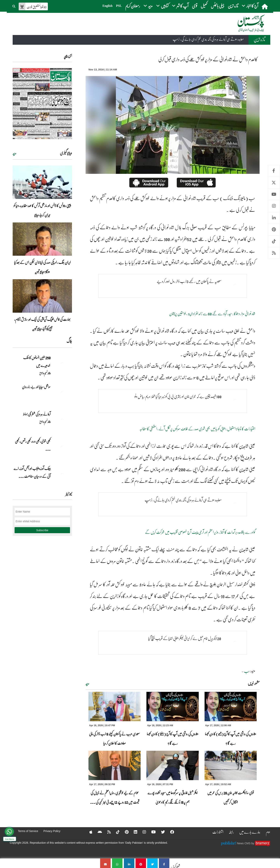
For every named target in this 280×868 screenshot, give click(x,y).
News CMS (244, 843)
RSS (274, 253)
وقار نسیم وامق (45, 373)
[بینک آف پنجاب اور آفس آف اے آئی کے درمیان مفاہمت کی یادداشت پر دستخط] (62, 475)
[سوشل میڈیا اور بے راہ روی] (62, 394)
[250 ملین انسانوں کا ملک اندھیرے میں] (62, 364)
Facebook (274, 171)
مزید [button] (148, 6)
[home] (265, 6)
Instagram (274, 206)
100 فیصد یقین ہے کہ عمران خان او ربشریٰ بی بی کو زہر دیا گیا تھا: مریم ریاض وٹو (178, 396)
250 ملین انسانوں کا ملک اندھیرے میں (37, 361)
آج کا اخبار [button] (250, 6)
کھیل (204, 6)
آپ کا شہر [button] (180, 6)
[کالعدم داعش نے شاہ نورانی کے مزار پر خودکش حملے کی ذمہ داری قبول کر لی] (164, 863)
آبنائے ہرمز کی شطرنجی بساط (37, 414)
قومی (195, 6)
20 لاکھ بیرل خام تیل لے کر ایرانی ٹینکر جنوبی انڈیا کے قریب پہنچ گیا (185, 638)
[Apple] (88, 832)
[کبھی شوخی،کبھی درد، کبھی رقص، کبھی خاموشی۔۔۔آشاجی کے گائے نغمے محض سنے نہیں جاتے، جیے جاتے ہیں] (62, 448)
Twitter (274, 183)
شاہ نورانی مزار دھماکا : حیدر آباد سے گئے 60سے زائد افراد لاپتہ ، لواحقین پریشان (212, 313)
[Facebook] (170, 832)
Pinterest (274, 230)
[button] (14, 6)
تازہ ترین (233, 6)
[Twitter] (160, 832)
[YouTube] (151, 832)
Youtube (274, 194)
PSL (119, 6)
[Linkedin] (133, 832)
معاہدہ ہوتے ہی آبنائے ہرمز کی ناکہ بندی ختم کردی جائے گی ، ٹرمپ (208, 39)
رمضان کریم (133, 6)
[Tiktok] (115, 832)
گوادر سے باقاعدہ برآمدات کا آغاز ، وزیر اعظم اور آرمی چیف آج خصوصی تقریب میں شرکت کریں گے (200, 532)
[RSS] (107, 832)
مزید (87, 684)
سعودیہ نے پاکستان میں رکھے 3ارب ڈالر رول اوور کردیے (189, 281)
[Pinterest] (124, 832)
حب (247, 671)
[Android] (97, 832)
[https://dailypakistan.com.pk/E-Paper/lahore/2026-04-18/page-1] (42, 104)
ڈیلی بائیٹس (217, 6)
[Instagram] (142, 832)
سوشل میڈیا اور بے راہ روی (36, 387)
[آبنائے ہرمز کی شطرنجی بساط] (62, 421)
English (108, 6)
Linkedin (274, 218)
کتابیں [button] (162, 6)
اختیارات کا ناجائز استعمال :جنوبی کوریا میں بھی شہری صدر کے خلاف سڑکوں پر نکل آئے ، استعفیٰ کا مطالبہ (197, 429)
